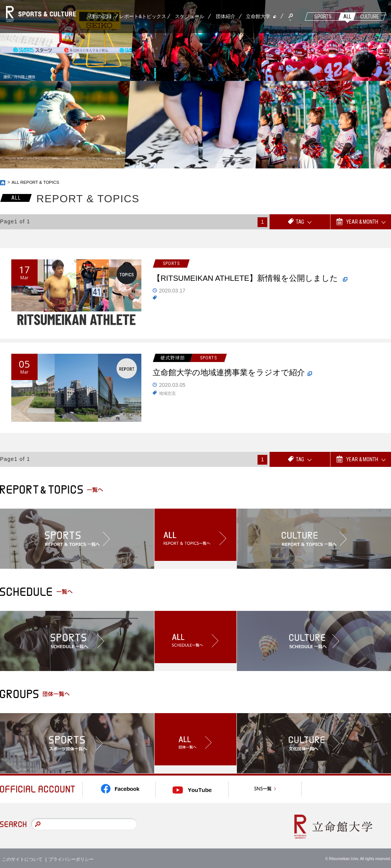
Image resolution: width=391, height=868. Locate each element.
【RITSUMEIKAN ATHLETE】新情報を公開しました (257, 279)
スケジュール (189, 16)
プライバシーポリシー (71, 856)
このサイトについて (22, 856)
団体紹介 (226, 16)
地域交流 (168, 394)
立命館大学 (258, 16)
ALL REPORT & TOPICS (37, 182)
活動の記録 (99, 16)
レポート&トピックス (143, 16)
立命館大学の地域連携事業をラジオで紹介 (237, 374)
